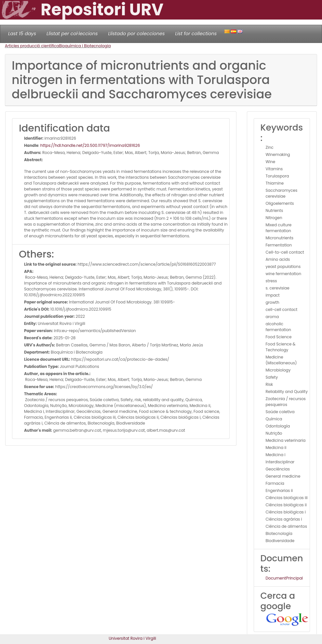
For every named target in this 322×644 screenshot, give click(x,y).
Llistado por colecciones (137, 34)
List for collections (196, 34)
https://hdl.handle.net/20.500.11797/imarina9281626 (90, 145)
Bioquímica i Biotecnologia (85, 46)
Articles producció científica (32, 46)
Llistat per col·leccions (72, 34)
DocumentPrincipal (284, 578)
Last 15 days (22, 34)
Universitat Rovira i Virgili (132, 638)
